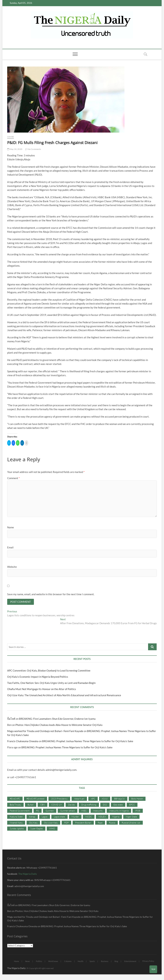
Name (11, 527)
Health (81, 962)
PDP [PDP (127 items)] (66, 823)
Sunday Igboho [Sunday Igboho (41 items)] (17, 829)
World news (53, 962)
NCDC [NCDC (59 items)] (89, 817)
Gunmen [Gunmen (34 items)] (50, 811)
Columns (68, 962)
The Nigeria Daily (28, 874)
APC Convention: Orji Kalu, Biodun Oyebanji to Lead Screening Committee (49, 671)
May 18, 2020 (15, 149)
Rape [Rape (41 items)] (100, 823)
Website (12, 567)
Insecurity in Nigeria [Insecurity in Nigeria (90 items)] (119, 811)
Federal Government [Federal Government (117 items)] (20, 811)
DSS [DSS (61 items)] (105, 805)
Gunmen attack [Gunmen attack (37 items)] (68, 811)
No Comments (33, 149)
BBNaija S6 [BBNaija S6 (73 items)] (119, 799)
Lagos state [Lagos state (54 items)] (59, 817)
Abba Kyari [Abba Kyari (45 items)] (79, 799)
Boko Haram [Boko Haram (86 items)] (137, 799)
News (27, 962)
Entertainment (130, 962)
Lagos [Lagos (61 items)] (45, 817)
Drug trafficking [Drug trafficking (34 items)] (89, 805)
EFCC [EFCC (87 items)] (132, 805)
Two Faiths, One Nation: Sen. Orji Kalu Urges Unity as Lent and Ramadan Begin (51, 683)
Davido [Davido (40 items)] (71, 805)
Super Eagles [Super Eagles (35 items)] (37, 829)
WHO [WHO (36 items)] (52, 829)
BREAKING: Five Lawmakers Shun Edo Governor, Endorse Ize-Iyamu (57, 719)
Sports (92, 962)
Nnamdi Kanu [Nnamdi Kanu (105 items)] (16, 823)
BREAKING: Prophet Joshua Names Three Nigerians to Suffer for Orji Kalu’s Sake (88, 741)
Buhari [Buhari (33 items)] (31, 805)
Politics (39, 962)
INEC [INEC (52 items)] (84, 811)
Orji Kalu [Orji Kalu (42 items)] (33, 823)
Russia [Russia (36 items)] (112, 823)
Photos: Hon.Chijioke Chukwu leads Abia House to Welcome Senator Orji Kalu (59, 725)
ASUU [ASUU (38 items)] (105, 799)
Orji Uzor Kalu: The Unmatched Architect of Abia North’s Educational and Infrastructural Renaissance (64, 696)
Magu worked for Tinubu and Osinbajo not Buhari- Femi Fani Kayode (45, 732)
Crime (11, 137)
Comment (13, 478)
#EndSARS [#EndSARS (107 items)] (15, 799)
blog (116, 962)
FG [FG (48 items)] (38, 811)
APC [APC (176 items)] (93, 799)
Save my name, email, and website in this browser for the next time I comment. (51, 594)
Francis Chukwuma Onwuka (23, 741)
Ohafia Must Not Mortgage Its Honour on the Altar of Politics (42, 690)
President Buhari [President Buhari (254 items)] (83, 823)
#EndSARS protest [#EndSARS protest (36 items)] (36, 799)
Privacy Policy (148, 961)
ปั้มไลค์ (11, 719)
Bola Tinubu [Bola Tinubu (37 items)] (15, 805)
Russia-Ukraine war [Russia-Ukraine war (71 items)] (131, 823)
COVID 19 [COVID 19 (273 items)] (56, 805)
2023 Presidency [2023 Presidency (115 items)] (59, 799)
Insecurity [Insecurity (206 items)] (98, 811)
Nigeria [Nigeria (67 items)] (116, 817)
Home (17, 962)
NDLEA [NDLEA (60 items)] (102, 817)
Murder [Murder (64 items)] (75, 817)
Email (10, 547)
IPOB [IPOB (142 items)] (138, 811)
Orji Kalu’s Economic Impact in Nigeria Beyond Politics (38, 677)
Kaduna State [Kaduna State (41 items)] (16, 817)
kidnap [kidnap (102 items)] (32, 817)
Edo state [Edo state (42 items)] (118, 805)
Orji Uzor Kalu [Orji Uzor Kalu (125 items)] (51, 823)
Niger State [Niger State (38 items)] (131, 817)
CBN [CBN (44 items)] (43, 805)
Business (105, 962)
